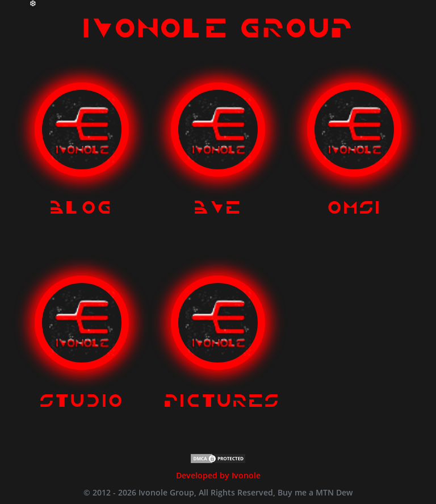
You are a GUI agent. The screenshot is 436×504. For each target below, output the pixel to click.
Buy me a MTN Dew (315, 492)
